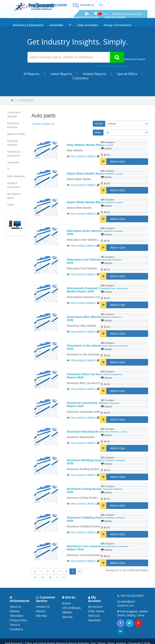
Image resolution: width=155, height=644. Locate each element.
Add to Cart (113, 162)
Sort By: (99, 124)
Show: (98, 133)
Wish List (94, 616)
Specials (67, 617)
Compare (108, 142)
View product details (83, 156)
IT (70, 25)
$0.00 (105, 155)
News (30, 17)
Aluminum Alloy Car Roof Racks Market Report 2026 (94, 376)
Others (11, 205)
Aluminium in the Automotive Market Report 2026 (97, 347)
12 (42, 577)
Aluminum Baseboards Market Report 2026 (97, 431)
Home (17, 17)
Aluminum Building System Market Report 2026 (96, 462)
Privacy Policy (18, 620)
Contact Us (43, 607)
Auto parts (26, 101)
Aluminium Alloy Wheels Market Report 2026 (94, 318)
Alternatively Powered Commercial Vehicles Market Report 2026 (97, 290)
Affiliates (67, 612)
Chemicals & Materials (52, 17)
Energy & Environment (117, 25)
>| (64, 577)
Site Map (41, 616)
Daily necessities (88, 25)
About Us (15, 607)
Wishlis (106, 149)
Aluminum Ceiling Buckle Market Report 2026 (95, 490)
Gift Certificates (71, 608)
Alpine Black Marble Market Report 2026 (95, 173)
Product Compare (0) (44, 124)
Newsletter (95, 620)
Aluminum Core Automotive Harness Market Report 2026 (98, 548)
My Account (95, 607)
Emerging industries (12, 143)
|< (35, 571)
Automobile (56, 25)
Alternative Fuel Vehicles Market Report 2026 (94, 261)
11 (35, 577)
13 (50, 577)
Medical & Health (115, 17)
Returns (41, 611)
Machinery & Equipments (28, 25)
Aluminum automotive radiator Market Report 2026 (93, 404)
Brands (66, 603)
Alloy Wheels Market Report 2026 (90, 145)
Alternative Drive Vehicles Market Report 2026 (95, 232)
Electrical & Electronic (85, 17)
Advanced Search (135, 59)
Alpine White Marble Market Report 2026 (95, 202)
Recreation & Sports (14, 196)
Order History (96, 611)
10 (80, 571)
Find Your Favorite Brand (112, 66)
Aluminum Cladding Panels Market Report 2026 (96, 519)
